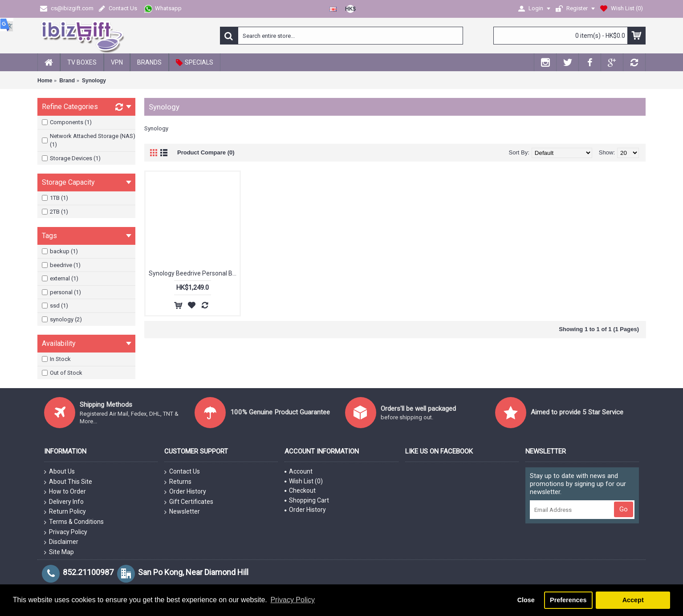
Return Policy (65, 512)
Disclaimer (61, 542)
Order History (185, 492)
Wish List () (304, 481)
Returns (178, 482)
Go (624, 509)
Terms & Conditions (74, 522)
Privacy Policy (66, 532)
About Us (59, 472)
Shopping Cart (307, 500)
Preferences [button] (568, 600)
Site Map (59, 552)
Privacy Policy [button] (293, 600)
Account (299, 471)
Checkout (300, 490)
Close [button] (526, 600)
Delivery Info (64, 502)
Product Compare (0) (206, 152)
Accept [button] (633, 600)
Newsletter (182, 512)
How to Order (65, 492)
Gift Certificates (189, 502)
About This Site (68, 482)
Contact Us (182, 472)
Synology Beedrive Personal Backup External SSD (194, 273)
